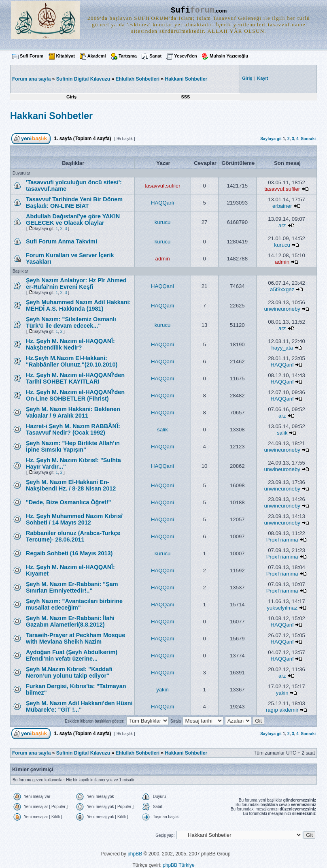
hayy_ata (282, 348)
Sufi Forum (32, 56)
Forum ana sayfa (31, 753)
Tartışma (128, 56)
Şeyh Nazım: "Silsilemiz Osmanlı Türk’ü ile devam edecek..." (71, 322)
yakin (162, 690)
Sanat (155, 56)
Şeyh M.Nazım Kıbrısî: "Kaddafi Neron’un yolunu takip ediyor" (69, 672)
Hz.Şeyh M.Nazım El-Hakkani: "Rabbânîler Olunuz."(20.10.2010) (72, 361)
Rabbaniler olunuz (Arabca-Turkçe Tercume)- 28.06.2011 (73, 536)
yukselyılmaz (282, 608)
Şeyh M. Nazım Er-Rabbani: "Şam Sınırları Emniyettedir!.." (72, 587)
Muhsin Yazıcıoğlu (229, 56)
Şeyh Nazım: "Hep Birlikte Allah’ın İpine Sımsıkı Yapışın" (73, 446)
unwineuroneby (282, 309)
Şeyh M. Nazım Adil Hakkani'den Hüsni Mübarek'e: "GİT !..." (79, 706)
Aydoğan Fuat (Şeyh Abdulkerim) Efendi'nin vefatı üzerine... (72, 655)
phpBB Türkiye (179, 865)
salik (162, 430)
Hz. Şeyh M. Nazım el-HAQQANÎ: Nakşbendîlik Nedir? (70, 344)
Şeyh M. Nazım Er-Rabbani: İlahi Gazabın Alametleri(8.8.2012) (70, 621)
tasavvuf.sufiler (163, 186)
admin (163, 259)
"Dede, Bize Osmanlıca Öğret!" (68, 502)
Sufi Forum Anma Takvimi (62, 241)
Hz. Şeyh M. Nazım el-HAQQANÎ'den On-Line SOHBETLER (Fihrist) (75, 395)
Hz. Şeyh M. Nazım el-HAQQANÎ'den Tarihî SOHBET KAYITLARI (75, 378)
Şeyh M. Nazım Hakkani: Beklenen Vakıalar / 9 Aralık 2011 (73, 412)
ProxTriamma (282, 540)
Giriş (71, 97)
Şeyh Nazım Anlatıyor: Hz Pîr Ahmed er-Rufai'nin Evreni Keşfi (76, 284)
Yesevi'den (185, 56)
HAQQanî (162, 203)
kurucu (163, 222)
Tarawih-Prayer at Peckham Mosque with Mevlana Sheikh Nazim (75, 638)
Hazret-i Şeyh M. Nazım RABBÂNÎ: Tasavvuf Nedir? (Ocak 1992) (73, 429)
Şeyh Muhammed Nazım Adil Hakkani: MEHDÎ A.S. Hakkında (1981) (78, 305)
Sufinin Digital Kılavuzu (83, 79)
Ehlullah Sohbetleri (137, 79)
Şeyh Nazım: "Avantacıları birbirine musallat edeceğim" (74, 604)
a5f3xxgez (282, 289)
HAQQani (162, 605)
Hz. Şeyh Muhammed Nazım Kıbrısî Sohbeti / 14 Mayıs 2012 (74, 519)
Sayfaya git (271, 139)
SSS (185, 97)
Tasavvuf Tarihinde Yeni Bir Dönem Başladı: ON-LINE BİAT (74, 203)
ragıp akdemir (282, 710)
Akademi (97, 56)
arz (282, 225)
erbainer (282, 206)
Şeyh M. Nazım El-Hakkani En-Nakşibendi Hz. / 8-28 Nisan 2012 (71, 485)
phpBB (135, 854)
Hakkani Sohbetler (186, 79)
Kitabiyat (65, 56)
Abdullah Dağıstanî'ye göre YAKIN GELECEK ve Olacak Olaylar (73, 220)
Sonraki (308, 139)
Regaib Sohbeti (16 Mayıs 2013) (69, 553)
